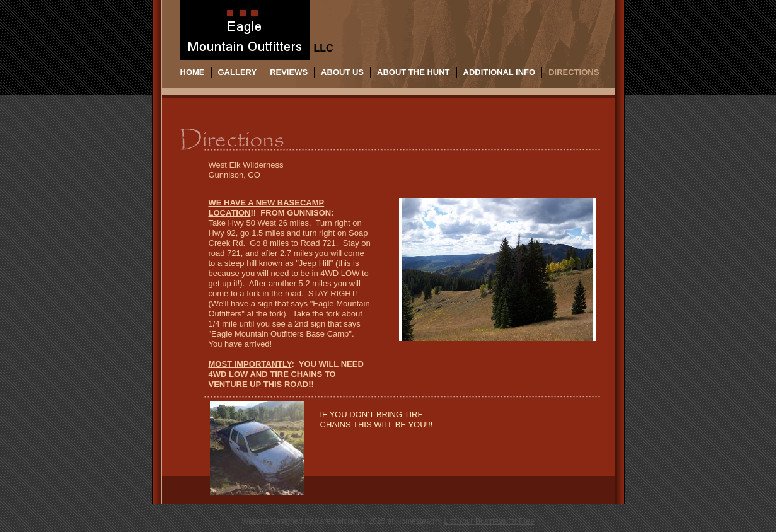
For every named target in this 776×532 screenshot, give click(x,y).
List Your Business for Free (489, 521)
